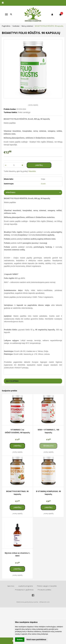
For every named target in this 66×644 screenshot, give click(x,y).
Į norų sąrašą (33, 105)
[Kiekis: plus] (22, 165)
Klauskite (32, 171)
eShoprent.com (44, 602)
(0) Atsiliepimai (12, 381)
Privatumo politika (44, 590)
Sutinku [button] (20, 640)
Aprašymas (11, 192)
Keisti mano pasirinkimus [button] (36, 640)
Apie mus (11, 586)
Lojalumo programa (26, 586)
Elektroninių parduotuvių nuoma (27, 602)
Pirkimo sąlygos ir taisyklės (47, 586)
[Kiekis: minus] (5, 165)
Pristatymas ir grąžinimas (24, 590)
